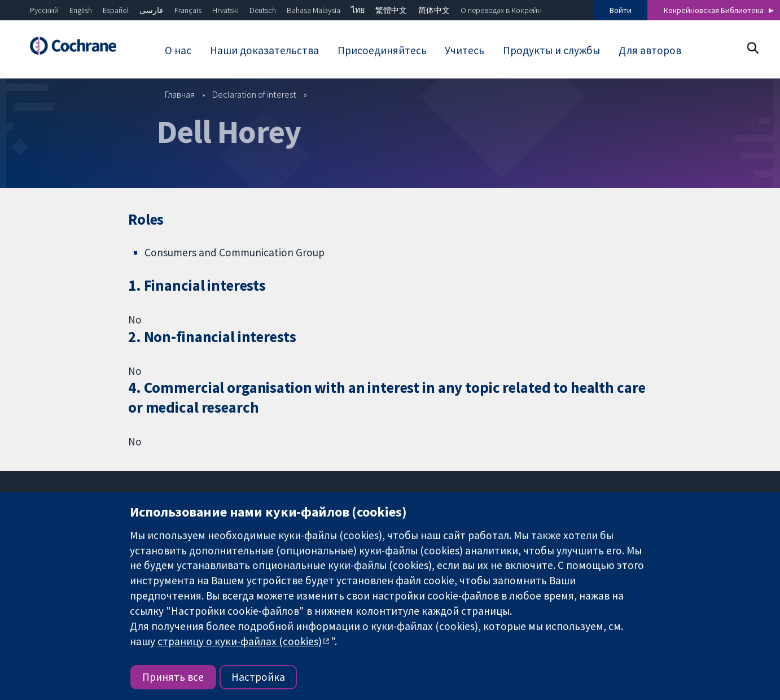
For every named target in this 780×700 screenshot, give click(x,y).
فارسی (151, 10)
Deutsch (263, 10)
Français (188, 10)
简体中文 (434, 10)
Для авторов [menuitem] (650, 50)
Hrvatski (225, 10)
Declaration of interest (254, 94)
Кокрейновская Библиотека (714, 10)
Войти (621, 10)
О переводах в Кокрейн (501, 10)
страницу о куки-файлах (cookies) (240, 641)
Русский (44, 10)
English (81, 10)
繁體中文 (391, 10)
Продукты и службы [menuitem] (551, 50)
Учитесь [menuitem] (465, 50)
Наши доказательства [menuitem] (264, 50)
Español (116, 10)
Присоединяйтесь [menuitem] (382, 50)
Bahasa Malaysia (314, 10)
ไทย (358, 10)
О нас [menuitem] (178, 50)
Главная (180, 94)
